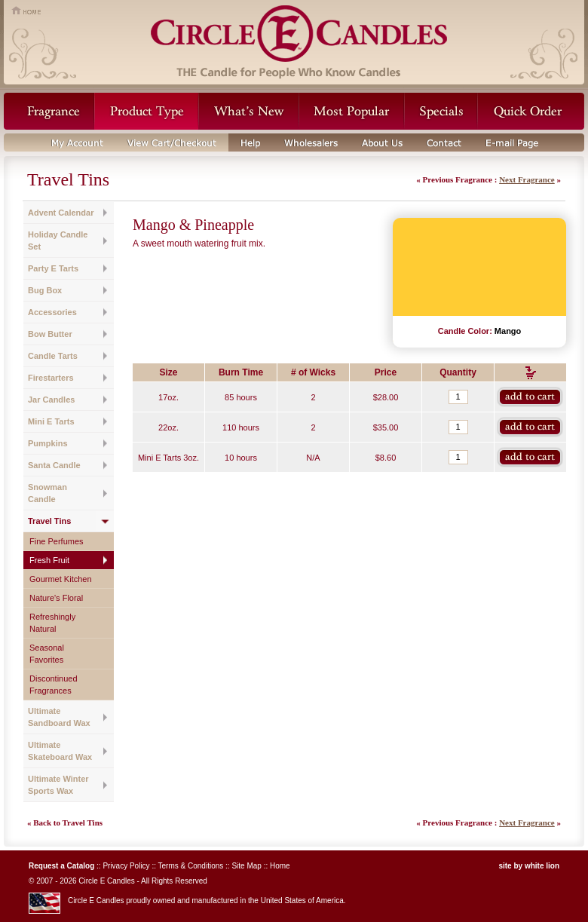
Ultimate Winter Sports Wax (58, 785)
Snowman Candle (47, 493)
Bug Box (45, 290)
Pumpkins (48, 443)
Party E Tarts (53, 268)
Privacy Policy (126, 866)
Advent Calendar (61, 213)
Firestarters (51, 378)
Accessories (52, 312)
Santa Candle (54, 465)
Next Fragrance (527, 179)
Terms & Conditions (191, 866)
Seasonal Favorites (47, 654)
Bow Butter (50, 334)
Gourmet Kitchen (61, 579)
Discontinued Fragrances (54, 685)
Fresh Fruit (49, 560)
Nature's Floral (56, 598)
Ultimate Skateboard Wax (60, 751)
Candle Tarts (53, 356)
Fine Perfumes (57, 541)
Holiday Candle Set (58, 240)
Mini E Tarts (51, 421)
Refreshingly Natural (52, 623)
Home (280, 866)
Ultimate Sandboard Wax (59, 717)
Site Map (246, 866)
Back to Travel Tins (68, 822)
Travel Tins (49, 521)
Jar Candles (51, 400)
